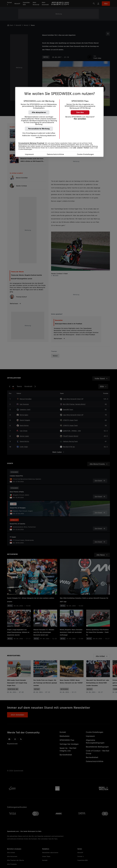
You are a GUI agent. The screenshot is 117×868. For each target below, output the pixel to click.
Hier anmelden (80, 119)
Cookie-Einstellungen (85, 154)
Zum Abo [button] (80, 112)
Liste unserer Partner (81, 148)
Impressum (29, 154)
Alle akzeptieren (39, 112)
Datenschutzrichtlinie (55, 154)
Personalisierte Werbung (39, 129)
